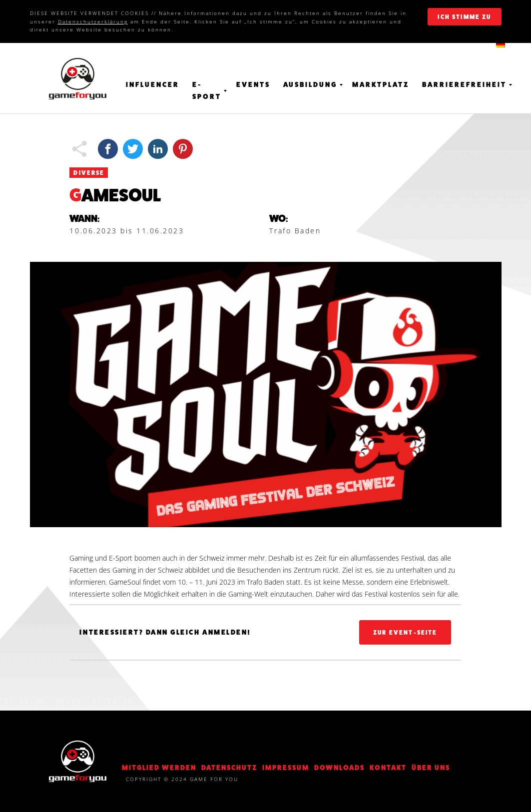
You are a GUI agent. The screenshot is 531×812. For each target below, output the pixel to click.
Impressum (286, 768)
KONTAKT (388, 768)
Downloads (339, 768)
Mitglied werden (159, 768)
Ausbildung (310, 84)
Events (253, 84)
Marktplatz (381, 84)
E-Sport (207, 90)
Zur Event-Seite (405, 633)
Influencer (153, 84)
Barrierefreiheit (464, 84)
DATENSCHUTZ (229, 768)
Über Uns (431, 768)
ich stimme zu (464, 17)
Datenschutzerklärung (93, 21)
